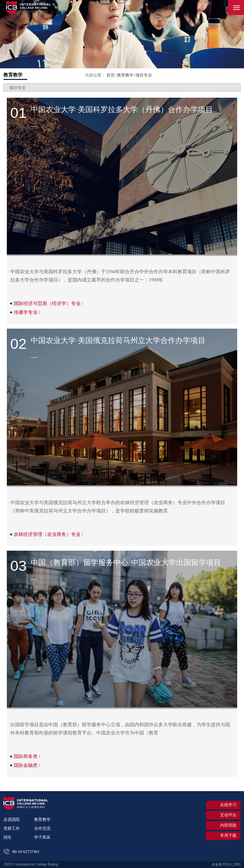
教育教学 (13, 75)
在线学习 (224, 805)
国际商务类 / (27, 756)
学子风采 (42, 837)
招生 (8, 837)
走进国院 (12, 819)
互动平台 (224, 815)
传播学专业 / (27, 312)
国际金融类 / (27, 765)
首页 (111, 75)
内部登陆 (224, 825)
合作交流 (42, 828)
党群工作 (12, 828)
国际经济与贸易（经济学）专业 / (48, 304)
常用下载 (224, 836)
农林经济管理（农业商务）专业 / (48, 534)
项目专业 (144, 75)
